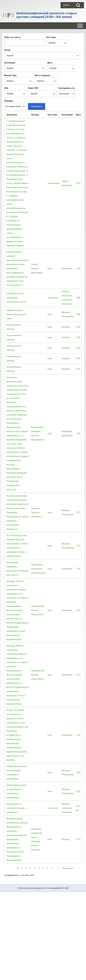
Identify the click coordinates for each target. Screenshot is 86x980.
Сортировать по (66, 88)
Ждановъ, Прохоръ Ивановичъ (36, 512)
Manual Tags (10, 75)
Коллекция (10, 63)
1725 (78, 569)
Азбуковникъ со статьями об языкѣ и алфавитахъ (16, 808)
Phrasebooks (68, 316)
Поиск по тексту (12, 37)
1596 (78, 298)
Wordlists (66, 327)
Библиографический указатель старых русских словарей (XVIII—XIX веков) (47, 15)
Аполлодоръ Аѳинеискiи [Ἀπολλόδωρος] (38, 569)
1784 (78, 327)
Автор (7, 50)
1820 (78, 183)
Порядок (9, 101)
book (50, 269)
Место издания (42, 75)
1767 (78, 791)
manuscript (53, 298)
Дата (50, 63)
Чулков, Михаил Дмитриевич (37, 269)
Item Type (51, 37)
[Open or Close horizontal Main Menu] (43, 26)
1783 (78, 433)
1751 (78, 610)
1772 (78, 512)
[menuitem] (66, 5)
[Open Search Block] (78, 5)
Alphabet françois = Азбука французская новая (16, 314)
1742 (78, 735)
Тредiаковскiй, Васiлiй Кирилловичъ (38, 610)
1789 (78, 314)
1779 (78, 839)
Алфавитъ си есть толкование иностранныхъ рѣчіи (16, 298)
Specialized (67, 269)
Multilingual (67, 431)
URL (6, 88)
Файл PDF (33, 88)
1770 (78, 546)
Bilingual (66, 312)
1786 (78, 269)
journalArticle (54, 183)
